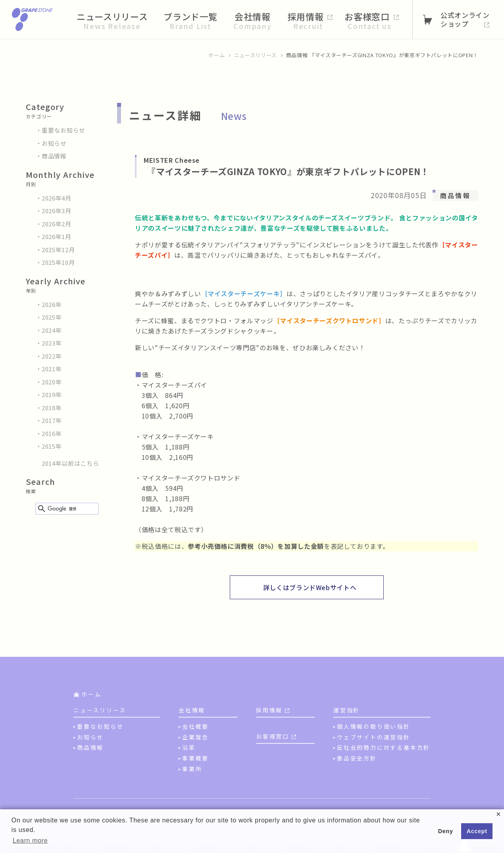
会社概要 (195, 726)
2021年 (52, 369)
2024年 (52, 330)
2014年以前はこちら (70, 463)
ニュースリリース (255, 55)
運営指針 (347, 710)
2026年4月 (57, 198)
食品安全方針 (357, 758)
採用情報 (269, 710)
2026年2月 (57, 224)
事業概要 (195, 758)
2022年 (52, 356)
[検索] (66, 509)
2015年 (52, 446)
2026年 (52, 304)
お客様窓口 (273, 736)
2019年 (52, 395)
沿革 (189, 747)
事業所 (192, 769)
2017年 (52, 420)
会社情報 (192, 710)
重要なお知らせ (63, 130)
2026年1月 (57, 236)
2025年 (52, 317)
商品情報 (54, 156)
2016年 (52, 433)
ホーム (216, 55)
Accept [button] (477, 831)
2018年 (52, 408)
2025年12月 (58, 250)
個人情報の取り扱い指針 (374, 726)
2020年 (52, 382)
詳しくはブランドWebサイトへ (310, 587)
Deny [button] (446, 831)
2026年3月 (57, 211)
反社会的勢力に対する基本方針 (384, 747)
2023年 (52, 343)
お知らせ (54, 143)
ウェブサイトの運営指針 (374, 737)
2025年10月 (58, 262)
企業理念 (195, 737)
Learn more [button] (30, 840)
